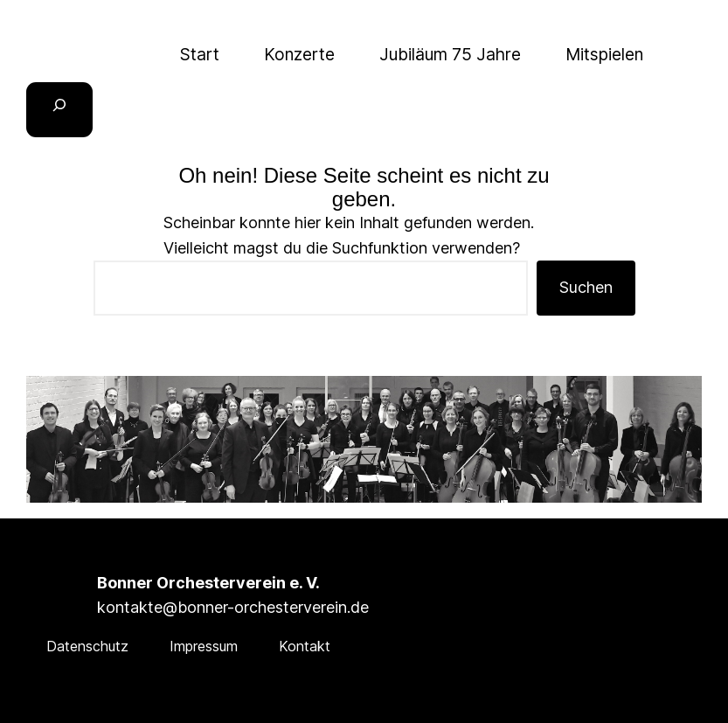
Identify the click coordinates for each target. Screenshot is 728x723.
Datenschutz (87, 646)
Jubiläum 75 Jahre (450, 54)
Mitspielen (604, 54)
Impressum (204, 646)
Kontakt (305, 646)
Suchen (586, 287)
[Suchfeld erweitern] (59, 110)
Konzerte (299, 54)
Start (200, 54)
